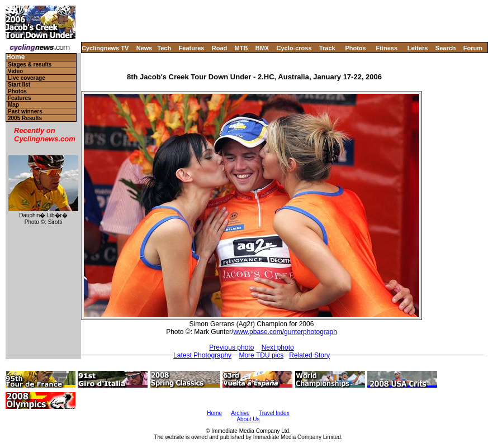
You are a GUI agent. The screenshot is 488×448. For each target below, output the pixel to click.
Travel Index (274, 413)
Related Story (309, 355)
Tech (164, 48)
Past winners (25, 111)
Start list (19, 85)
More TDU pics (261, 355)
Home (15, 57)
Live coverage (27, 78)
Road (220, 48)
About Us (248, 419)
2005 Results (25, 118)
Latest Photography (202, 355)
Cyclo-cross (294, 48)
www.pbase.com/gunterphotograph (285, 332)
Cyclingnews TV (105, 48)
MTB (241, 48)
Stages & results (30, 65)
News (144, 48)
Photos (355, 48)
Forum (473, 48)
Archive (240, 413)
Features (192, 48)
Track (327, 48)
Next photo (278, 347)
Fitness (387, 48)
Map (13, 105)
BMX (262, 48)
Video (15, 71)
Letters (418, 48)
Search (446, 48)
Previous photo (231, 347)
